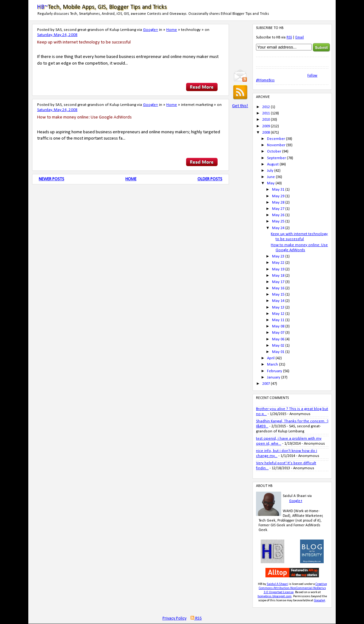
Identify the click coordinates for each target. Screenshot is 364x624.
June (271, 177)
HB (260, 584)
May (271, 183)
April (271, 358)
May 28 (278, 202)
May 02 (278, 346)
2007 (266, 384)
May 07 (278, 333)
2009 (266, 126)
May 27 (278, 209)
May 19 (278, 269)
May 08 (278, 326)
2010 (266, 120)
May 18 (278, 276)
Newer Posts (51, 179)
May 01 (278, 352)
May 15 (278, 295)
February (275, 371)
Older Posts (210, 179)
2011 (266, 113)
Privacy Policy (174, 618)
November (276, 145)
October (274, 151)
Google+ (151, 30)
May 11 (278, 320)
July (270, 171)
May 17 (278, 282)
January (274, 377)
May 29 (278, 196)
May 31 (278, 190)
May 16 (278, 288)
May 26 (278, 215)
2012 (266, 107)
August (273, 164)
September (276, 158)
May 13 (278, 307)
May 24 (278, 228)
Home (172, 30)
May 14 (278, 301)
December (276, 139)
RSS (289, 38)
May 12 (278, 314)
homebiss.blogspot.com (275, 596)
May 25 (278, 221)
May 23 (278, 256)
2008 (266, 133)
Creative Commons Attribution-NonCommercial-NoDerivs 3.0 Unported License (293, 588)
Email (300, 38)
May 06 (278, 339)
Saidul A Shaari (277, 584)
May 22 (278, 263)
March (273, 364)
